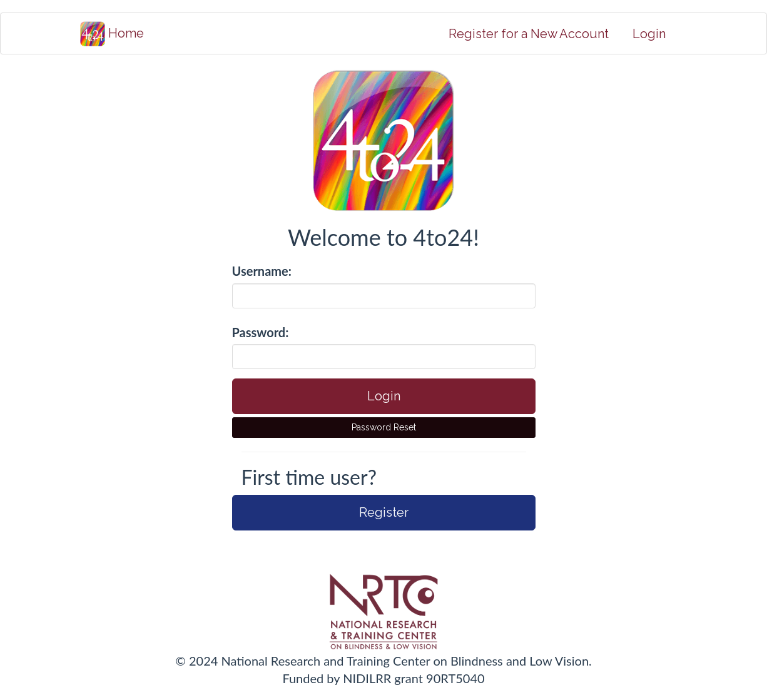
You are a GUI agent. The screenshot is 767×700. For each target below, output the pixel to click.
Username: (262, 271)
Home (112, 34)
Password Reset (384, 427)
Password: (261, 332)
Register (384, 512)
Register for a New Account (529, 34)
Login (649, 34)
